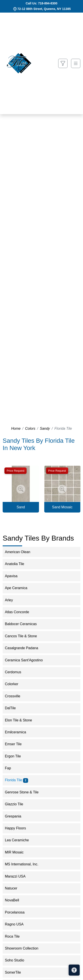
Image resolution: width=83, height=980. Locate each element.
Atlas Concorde (20, 612)
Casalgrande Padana (24, 648)
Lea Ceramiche (20, 840)
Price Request (15, 471)
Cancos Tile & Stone (24, 636)
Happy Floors (18, 828)
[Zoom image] (21, 489)
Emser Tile (16, 744)
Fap (12, 768)
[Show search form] (63, 63)
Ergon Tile (16, 756)
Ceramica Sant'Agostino (27, 660)
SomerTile (16, 972)
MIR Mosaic (17, 852)
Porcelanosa (18, 912)
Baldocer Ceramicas (24, 624)
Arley (13, 600)
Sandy (45, 429)
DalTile (13, 708)
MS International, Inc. (24, 864)
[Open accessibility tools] (74, 970)
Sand (21, 507)
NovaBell (15, 900)
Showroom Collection (24, 948)
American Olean (20, 552)
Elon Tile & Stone (21, 720)
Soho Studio (17, 960)
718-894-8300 (48, 3)
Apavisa (14, 576)
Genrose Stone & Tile (25, 792)
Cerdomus (17, 672)
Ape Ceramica (20, 588)
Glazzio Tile (17, 804)
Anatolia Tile (17, 564)
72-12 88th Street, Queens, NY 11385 (44, 9)
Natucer (14, 888)
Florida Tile (16, 780)
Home (16, 429)
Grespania (16, 816)
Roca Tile (15, 936)
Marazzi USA (18, 876)
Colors (30, 429)
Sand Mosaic (62, 507)
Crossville (15, 696)
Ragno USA (18, 924)
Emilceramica (19, 732)
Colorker (14, 684)
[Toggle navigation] (76, 63)
